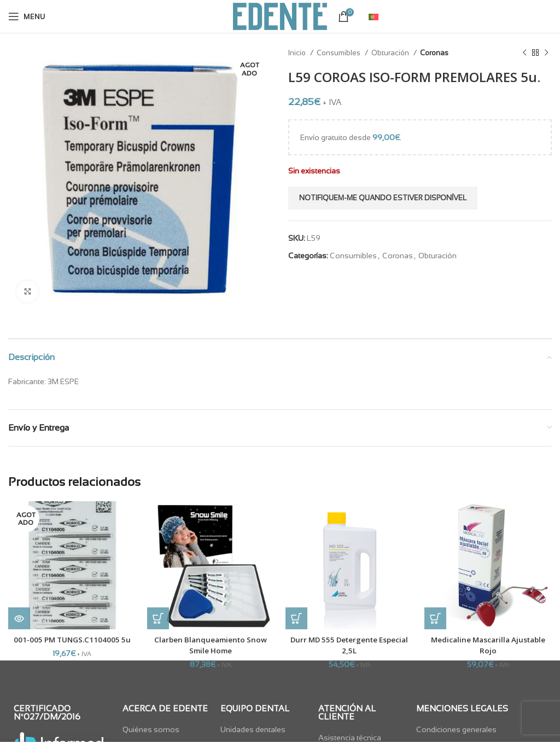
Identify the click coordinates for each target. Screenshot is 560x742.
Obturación (391, 53)
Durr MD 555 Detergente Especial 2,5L (349, 645)
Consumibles (339, 53)
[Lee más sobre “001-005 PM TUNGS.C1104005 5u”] (19, 618)
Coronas (434, 53)
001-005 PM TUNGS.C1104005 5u (72, 639)
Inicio (298, 53)
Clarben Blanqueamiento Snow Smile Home (211, 645)
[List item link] (166, 729)
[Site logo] (280, 16)
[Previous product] (524, 53)
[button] (158, 618)
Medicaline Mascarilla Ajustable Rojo (488, 645)
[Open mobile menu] (27, 16)
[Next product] (546, 53)
